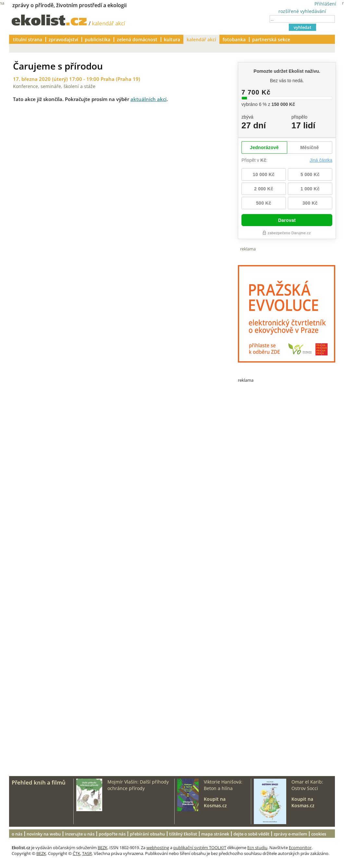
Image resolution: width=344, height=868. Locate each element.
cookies (319, 834)
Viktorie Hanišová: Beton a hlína (223, 785)
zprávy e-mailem (290, 834)
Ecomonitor (300, 848)
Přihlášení (325, 4)
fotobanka (234, 39)
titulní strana (28, 39)
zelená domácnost (137, 39)
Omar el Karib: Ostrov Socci (307, 785)
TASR (87, 853)
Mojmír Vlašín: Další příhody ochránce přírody (138, 785)
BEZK (103, 848)
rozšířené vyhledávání (302, 11)
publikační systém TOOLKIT (200, 848)
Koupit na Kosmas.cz (215, 802)
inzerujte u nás (80, 834)
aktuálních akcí (148, 99)
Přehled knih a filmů (39, 782)
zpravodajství (63, 39)
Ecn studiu (257, 848)
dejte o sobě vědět (251, 834)
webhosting (158, 848)
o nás (17, 834)
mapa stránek (215, 834)
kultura (172, 39)
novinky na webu (44, 834)
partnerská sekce (271, 39)
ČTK (76, 853)
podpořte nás (112, 834)
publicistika (98, 39)
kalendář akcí (108, 23)
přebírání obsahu (147, 834)
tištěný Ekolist (183, 834)
